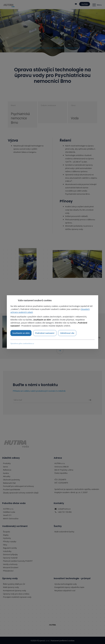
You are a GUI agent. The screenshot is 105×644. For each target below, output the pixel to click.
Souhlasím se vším (21, 333)
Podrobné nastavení (45, 333)
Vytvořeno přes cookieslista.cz (22, 343)
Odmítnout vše (67, 333)
